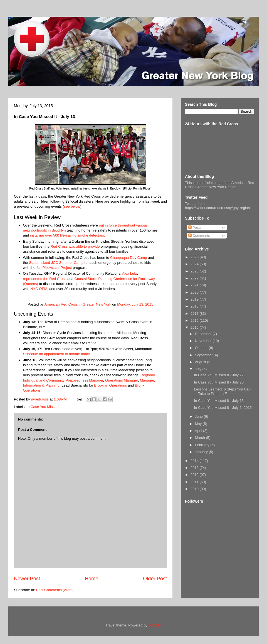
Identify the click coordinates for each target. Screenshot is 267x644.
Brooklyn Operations (110, 385)
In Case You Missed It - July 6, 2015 (223, 408)
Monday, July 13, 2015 (135, 304)
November (204, 341)
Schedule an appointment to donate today (56, 354)
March (201, 438)
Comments (199, 236)
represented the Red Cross (45, 279)
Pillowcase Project (57, 268)
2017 (195, 314)
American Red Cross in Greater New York (78, 304)
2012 (195, 475)
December (204, 334)
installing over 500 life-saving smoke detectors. (68, 235)
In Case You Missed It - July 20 (219, 382)
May (199, 424)
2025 (195, 257)
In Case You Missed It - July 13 (219, 401)
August (201, 362)
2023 (195, 271)
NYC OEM (39, 289)
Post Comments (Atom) (55, 590)
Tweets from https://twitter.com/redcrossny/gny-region (217, 206)
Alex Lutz (129, 273)
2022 (195, 278)
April (199, 431)
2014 (195, 461)
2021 (195, 285)
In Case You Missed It (44, 407)
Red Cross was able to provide (75, 246)
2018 (195, 306)
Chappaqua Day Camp (128, 258)
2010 (195, 489)
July (199, 369)
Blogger (155, 625)
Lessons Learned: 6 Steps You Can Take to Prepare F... (222, 391)
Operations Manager (122, 380)
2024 (195, 264)
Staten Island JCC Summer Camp (56, 263)
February (203, 445)
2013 (195, 468)
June (199, 416)
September (204, 355)
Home (92, 579)
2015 (195, 327)
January (202, 452)
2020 (195, 292)
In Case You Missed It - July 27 (219, 375)
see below (72, 206)
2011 (195, 482)
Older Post (155, 579)
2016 (195, 320)
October (202, 348)
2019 (195, 299)
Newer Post (27, 579)
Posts (195, 228)
